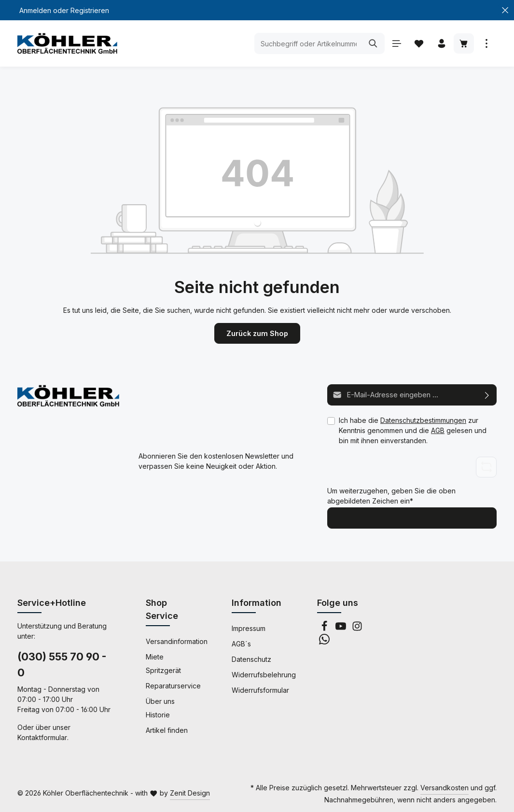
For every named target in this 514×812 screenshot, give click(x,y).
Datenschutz (251, 659)
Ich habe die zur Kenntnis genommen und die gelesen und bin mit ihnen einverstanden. (413, 430)
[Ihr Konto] (441, 44)
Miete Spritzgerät (163, 663)
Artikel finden (167, 730)
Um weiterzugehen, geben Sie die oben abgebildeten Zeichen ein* (391, 496)
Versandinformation (177, 641)
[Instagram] (357, 628)
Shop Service (162, 609)
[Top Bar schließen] (505, 10)
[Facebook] (325, 628)
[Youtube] (342, 628)
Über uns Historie (160, 707)
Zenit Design (190, 792)
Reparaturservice (173, 685)
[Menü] (396, 44)
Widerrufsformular (260, 690)
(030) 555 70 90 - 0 (62, 664)
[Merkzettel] (418, 44)
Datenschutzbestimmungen (423, 420)
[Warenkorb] (464, 44)
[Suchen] (372, 43)
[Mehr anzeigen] (486, 44)
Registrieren (90, 10)
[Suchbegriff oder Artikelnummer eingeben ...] (307, 43)
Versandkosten (445, 787)
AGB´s (241, 643)
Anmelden (35, 10)
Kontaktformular (42, 737)
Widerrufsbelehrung (264, 674)
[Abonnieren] (487, 395)
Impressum (249, 628)
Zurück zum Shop (257, 333)
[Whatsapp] (324, 641)
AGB (438, 430)
